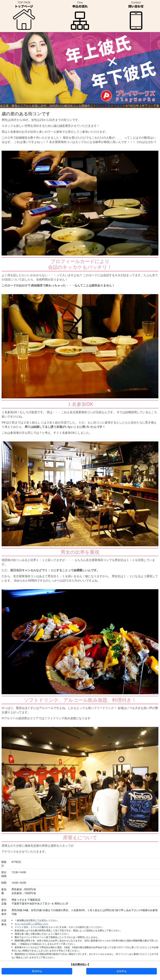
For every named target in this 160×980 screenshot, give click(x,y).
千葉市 (118, 106)
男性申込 (37, 971)
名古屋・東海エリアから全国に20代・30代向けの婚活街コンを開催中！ (46, 106)
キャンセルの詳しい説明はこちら (32, 924)
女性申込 (122, 971)
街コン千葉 (103, 106)
